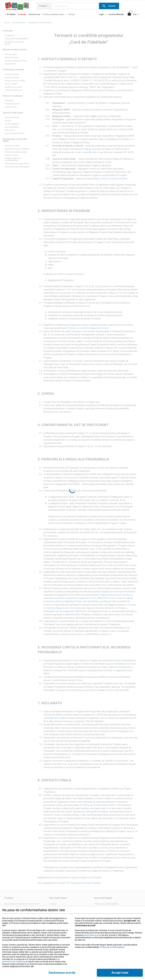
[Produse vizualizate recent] (55, 15)
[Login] (103, 15)
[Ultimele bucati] (34, 14)
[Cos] (134, 15)
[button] (109, 6)
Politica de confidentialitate (112, 947)
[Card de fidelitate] (116, 14)
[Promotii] (22, 14)
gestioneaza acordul (92, 935)
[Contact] (72, 14)
